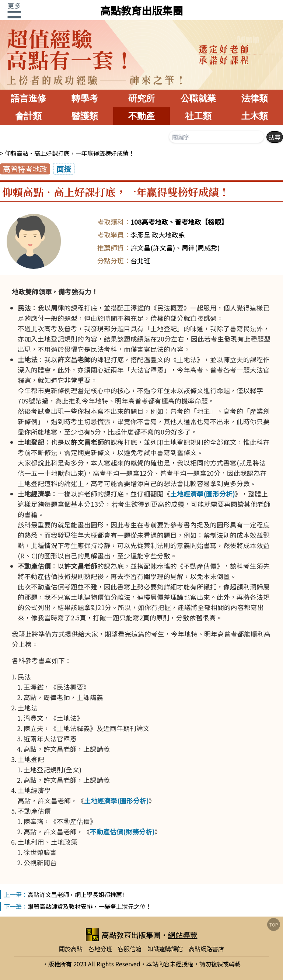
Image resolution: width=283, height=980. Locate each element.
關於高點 (71, 949)
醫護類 (85, 116)
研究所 (141, 98)
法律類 (255, 98)
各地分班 (100, 949)
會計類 (28, 116)
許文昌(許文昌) (153, 247)
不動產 (141, 116)
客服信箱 (130, 949)
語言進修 (28, 98)
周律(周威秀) (201, 247)
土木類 (255, 116)
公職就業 (198, 98)
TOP (274, 924)
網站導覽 (183, 935)
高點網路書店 (206, 949)
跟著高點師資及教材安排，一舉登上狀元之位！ (90, 906)
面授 (64, 169)
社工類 (198, 116)
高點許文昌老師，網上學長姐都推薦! (76, 894)
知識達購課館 (165, 949)
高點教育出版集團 (141, 10)
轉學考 (85, 98)
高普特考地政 (25, 169)
